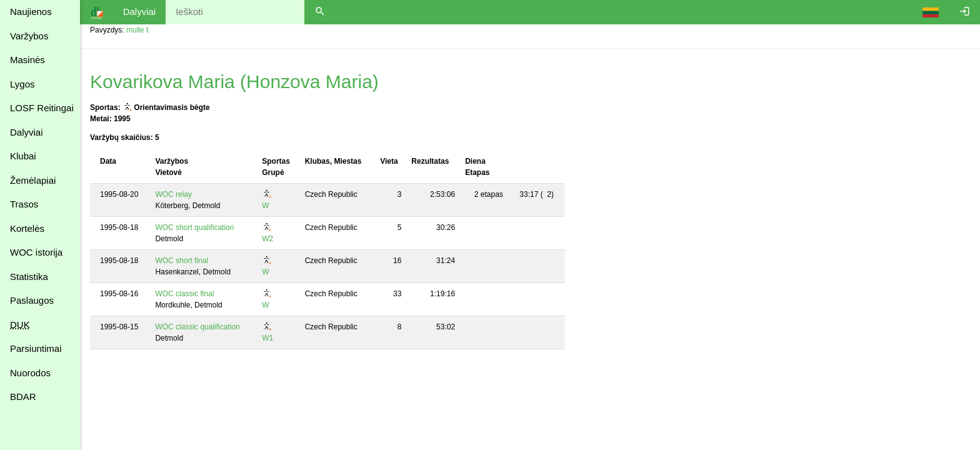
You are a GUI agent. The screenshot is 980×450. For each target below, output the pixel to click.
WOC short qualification (194, 227)
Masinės (27, 60)
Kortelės (27, 228)
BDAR (23, 397)
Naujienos (31, 12)
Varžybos (29, 36)
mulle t (137, 30)
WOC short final (182, 261)
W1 (267, 338)
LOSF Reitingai (42, 108)
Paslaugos (32, 300)
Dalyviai (27, 132)
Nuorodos (30, 373)
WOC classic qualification (197, 327)
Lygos (22, 84)
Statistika (29, 277)
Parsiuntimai (36, 348)
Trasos (24, 204)
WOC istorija (36, 252)
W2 (267, 239)
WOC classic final (184, 294)
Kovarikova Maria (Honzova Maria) (234, 82)
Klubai (23, 156)
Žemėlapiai (33, 180)
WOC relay (173, 194)
